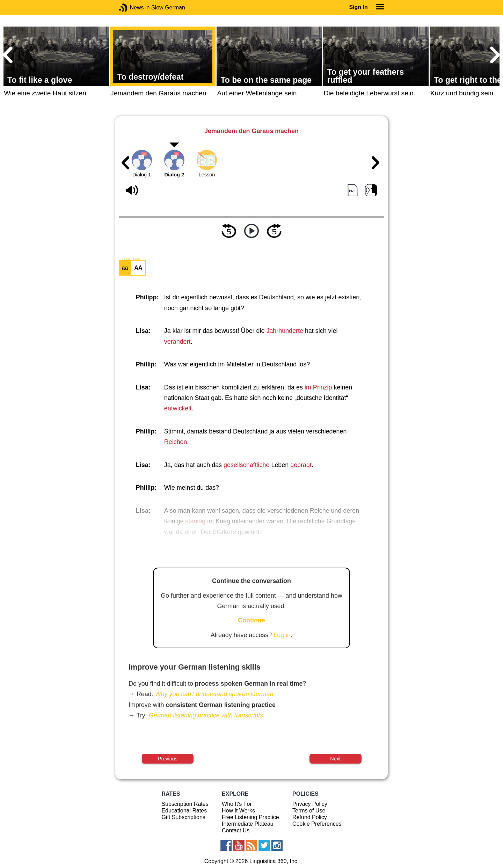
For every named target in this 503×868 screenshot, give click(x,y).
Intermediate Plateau (248, 824)
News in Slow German (134, 8)
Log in (282, 635)
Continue (251, 620)
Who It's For (237, 804)
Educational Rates (184, 811)
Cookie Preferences (317, 824)
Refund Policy (310, 817)
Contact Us (236, 830)
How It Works (238, 811)
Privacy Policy (310, 804)
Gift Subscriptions (183, 817)
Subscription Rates (185, 804)
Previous (168, 759)
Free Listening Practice (250, 817)
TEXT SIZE (132, 259)
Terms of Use (309, 811)
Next (335, 759)
